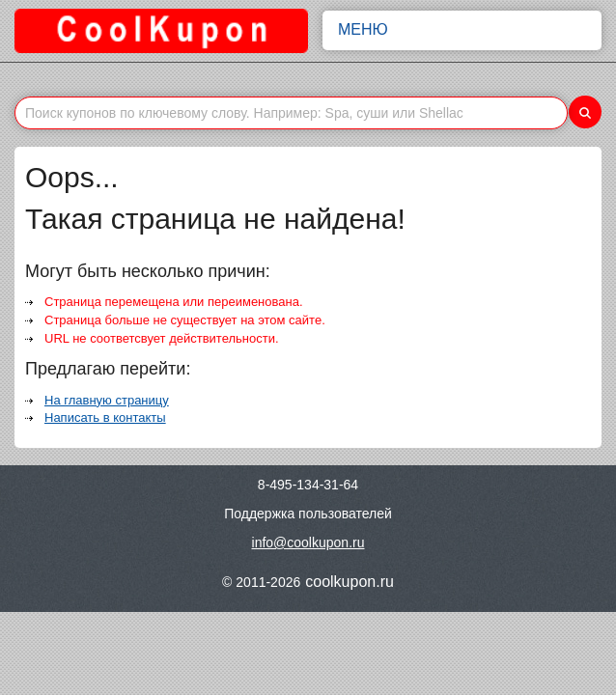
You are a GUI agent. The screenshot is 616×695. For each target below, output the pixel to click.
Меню (462, 30)
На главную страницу (107, 400)
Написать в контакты (105, 417)
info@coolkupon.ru (308, 542)
